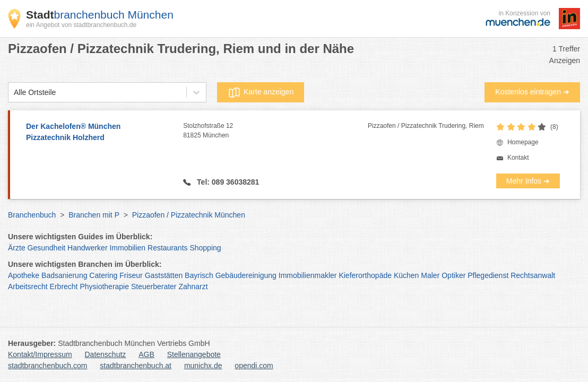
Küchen (406, 275)
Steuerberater (154, 286)
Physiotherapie (104, 286)
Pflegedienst (488, 275)
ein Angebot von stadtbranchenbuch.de (81, 25)
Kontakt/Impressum (40, 354)
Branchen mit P (94, 215)
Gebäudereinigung (246, 275)
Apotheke (24, 275)
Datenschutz (106, 354)
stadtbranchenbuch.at (136, 366)
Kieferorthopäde (365, 275)
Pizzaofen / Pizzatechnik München (189, 215)
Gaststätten (164, 275)
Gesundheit (47, 248)
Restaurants (167, 248)
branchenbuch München (100, 15)
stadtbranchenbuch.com (47, 366)
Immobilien (127, 248)
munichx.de (203, 366)
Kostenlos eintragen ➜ (532, 92)
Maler (430, 275)
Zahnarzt (193, 286)
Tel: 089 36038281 (227, 182)
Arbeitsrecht (28, 286)
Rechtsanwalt (533, 275)
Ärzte (17, 248)
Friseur (131, 275)
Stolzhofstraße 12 (275, 131)
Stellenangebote (194, 354)
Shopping (205, 248)
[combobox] (14, 93)
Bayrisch (199, 275)
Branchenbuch (32, 215)
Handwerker (87, 248)
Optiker (453, 275)
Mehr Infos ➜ (528, 181)
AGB (146, 354)
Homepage (523, 142)
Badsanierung (64, 275)
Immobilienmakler (308, 275)
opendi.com (254, 366)
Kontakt (518, 158)
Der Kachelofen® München (99, 133)
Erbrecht (64, 286)
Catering (103, 275)
